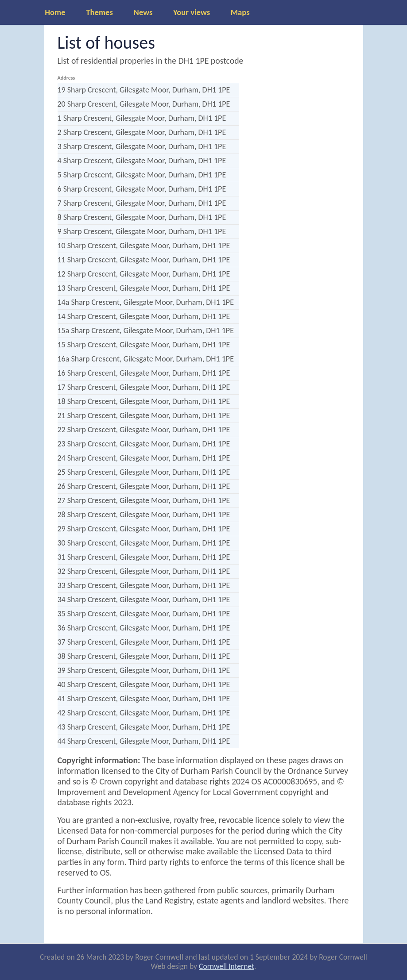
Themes (99, 12)
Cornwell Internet (227, 966)
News (143, 12)
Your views (192, 12)
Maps (240, 12)
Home (55, 12)
